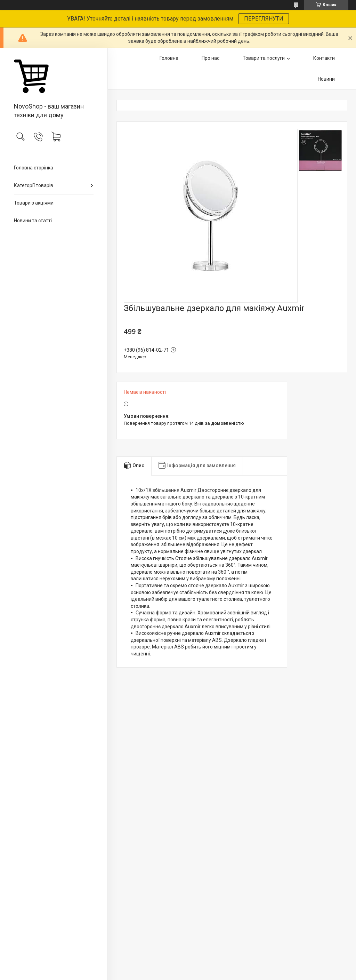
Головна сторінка (34, 168)
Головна (169, 58)
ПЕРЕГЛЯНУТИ (264, 19)
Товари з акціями (34, 203)
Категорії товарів (34, 185)
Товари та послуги (264, 58)
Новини (326, 79)
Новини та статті (33, 221)
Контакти (324, 58)
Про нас (211, 58)
